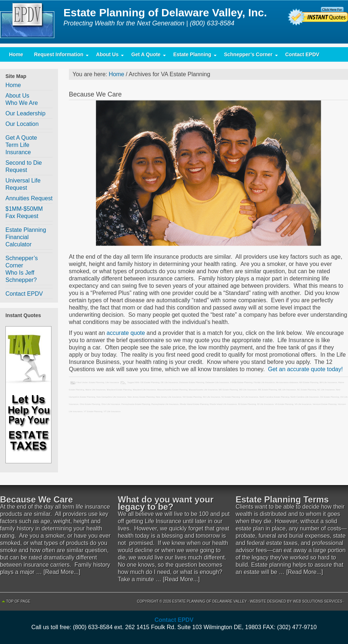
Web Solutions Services (318, 601)
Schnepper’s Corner (248, 56)
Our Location (22, 124)
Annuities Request (29, 198)
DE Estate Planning (150, 382)
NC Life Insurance (326, 390)
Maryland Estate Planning (119, 390)
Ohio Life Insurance (111, 404)
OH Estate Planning (330, 397)
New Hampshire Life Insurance (111, 397)
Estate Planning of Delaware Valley (29, 22)
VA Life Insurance (303, 404)
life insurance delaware (287, 382)
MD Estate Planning (228, 390)
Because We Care (95, 94)
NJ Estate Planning (231, 397)
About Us (107, 56)
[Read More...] (62, 572)
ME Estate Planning (268, 390)
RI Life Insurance (265, 404)
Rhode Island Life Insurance (223, 404)
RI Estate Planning (247, 404)
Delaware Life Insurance (217, 382)
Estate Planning (192, 56)
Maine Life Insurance (95, 390)
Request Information (59, 56)
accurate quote (126, 333)
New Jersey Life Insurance (169, 397)
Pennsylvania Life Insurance (165, 404)
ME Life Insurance (287, 390)
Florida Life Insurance (264, 382)
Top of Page (18, 601)
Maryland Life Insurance (144, 390)
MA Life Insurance (328, 382)
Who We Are (22, 103)
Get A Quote (146, 56)
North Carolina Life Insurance (304, 397)
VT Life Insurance (112, 411)
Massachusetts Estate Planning (173, 390)
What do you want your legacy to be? (166, 503)
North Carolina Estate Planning (274, 397)
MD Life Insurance (248, 390)
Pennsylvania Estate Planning (136, 404)
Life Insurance (112, 382)
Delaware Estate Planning (192, 382)
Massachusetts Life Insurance (203, 390)
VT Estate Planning (93, 411)
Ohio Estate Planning (90, 404)
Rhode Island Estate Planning (194, 404)
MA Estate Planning (309, 382)
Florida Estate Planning (241, 382)
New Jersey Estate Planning (141, 397)
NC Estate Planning (306, 390)
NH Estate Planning (192, 397)
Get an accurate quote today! (305, 369)
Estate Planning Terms (282, 499)
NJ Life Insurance (250, 397)
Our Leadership (25, 113)
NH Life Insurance (212, 397)
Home (16, 54)
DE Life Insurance (169, 382)
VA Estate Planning (284, 404)
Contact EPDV (302, 54)
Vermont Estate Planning (324, 404)
